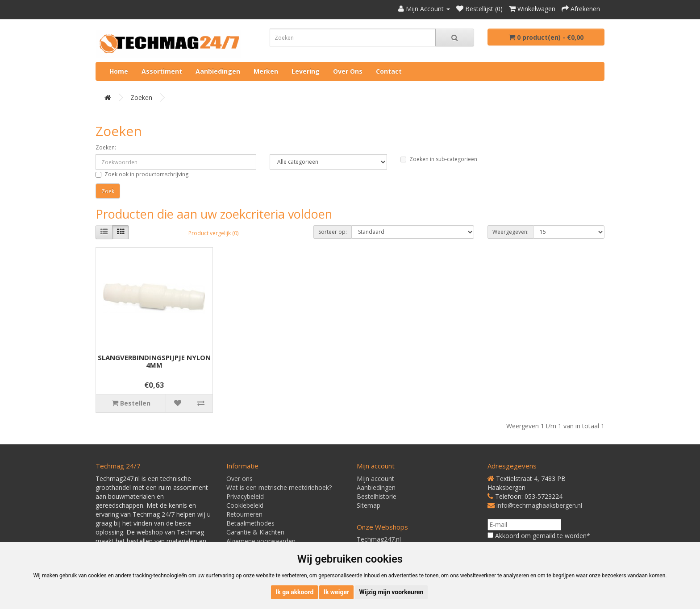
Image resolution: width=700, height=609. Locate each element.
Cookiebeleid (245, 505)
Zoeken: (106, 147)
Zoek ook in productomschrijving (142, 174)
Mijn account (375, 478)
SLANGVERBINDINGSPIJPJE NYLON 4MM (154, 361)
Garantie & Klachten (255, 532)
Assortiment (162, 71)
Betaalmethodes (250, 523)
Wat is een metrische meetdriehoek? (279, 487)
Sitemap (369, 505)
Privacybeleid (245, 496)
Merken (266, 71)
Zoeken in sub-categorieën (439, 159)
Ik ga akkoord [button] (294, 592)
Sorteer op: (333, 232)
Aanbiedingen (218, 71)
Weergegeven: (510, 232)
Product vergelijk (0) (213, 233)
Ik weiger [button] (336, 592)
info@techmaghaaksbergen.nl (539, 505)
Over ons (348, 71)
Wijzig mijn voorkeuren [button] (392, 592)
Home (119, 71)
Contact (389, 71)
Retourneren (244, 514)
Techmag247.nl (379, 539)
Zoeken (141, 97)
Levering (306, 71)
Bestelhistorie (377, 496)
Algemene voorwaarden (261, 541)
